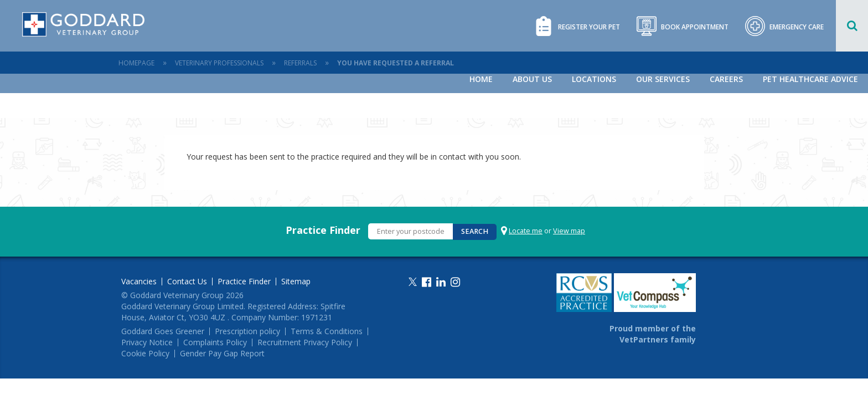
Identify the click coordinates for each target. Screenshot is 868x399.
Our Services (663, 79)
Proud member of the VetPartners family (653, 334)
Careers (726, 79)
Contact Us (187, 282)
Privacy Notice (147, 342)
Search (475, 231)
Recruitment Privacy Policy (305, 342)
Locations (594, 79)
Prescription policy (247, 331)
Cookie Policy (145, 354)
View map (569, 231)
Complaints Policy (215, 342)
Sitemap (296, 282)
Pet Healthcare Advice (810, 79)
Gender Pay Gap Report (222, 354)
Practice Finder (323, 230)
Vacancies (139, 282)
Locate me (526, 231)
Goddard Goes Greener (163, 331)
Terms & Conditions (327, 331)
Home (481, 79)
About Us (532, 79)
